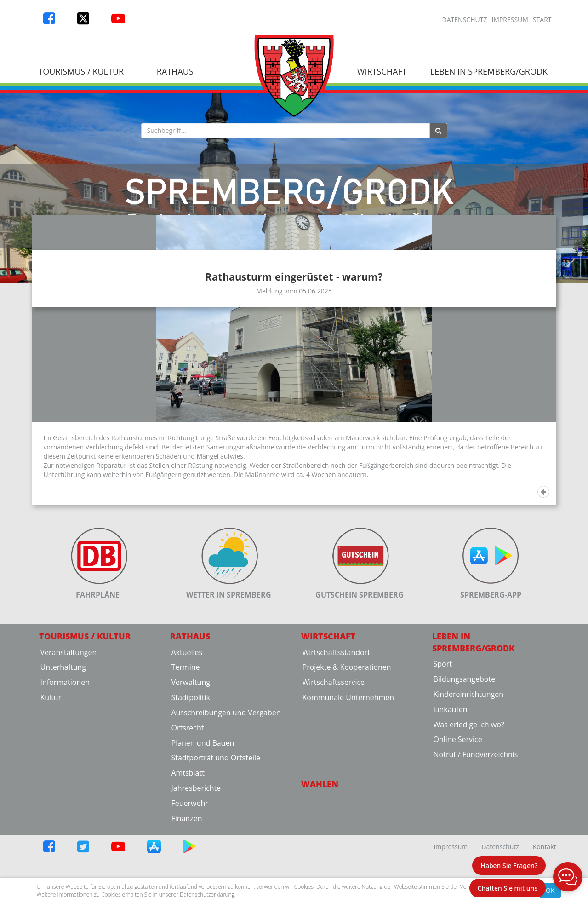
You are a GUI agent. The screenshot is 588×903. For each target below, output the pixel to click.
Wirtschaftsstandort (336, 737)
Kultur (51, 782)
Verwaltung (191, 767)
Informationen (65, 767)
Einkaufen (451, 794)
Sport (443, 749)
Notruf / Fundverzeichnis (476, 840)
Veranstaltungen (69, 737)
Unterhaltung (63, 752)
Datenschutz (465, 20)
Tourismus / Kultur (81, 71)
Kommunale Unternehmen (348, 782)
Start (542, 20)
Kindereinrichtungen (469, 779)
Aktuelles (187, 737)
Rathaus (175, 71)
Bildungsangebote (465, 764)
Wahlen (320, 869)
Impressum (510, 20)
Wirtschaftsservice (334, 767)
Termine (186, 752)
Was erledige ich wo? (469, 809)
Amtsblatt (188, 858)
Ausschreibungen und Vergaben (226, 798)
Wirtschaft (382, 71)
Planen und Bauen (203, 828)
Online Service (458, 824)
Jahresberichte (196, 873)
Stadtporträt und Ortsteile (216, 843)
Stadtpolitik (191, 782)
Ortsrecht (188, 813)
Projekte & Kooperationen (347, 752)
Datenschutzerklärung (207, 894)
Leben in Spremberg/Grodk (489, 71)
